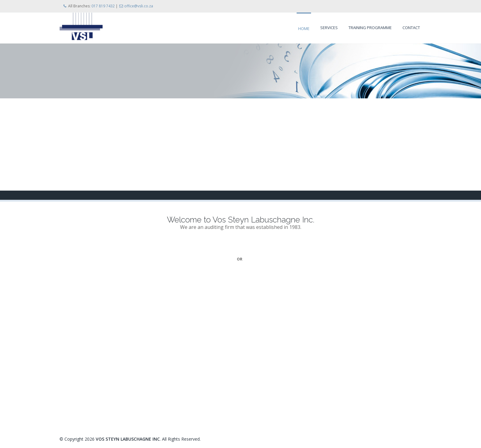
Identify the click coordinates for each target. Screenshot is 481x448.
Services (329, 28)
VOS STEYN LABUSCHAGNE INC (128, 439)
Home (304, 28)
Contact (411, 28)
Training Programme (370, 28)
